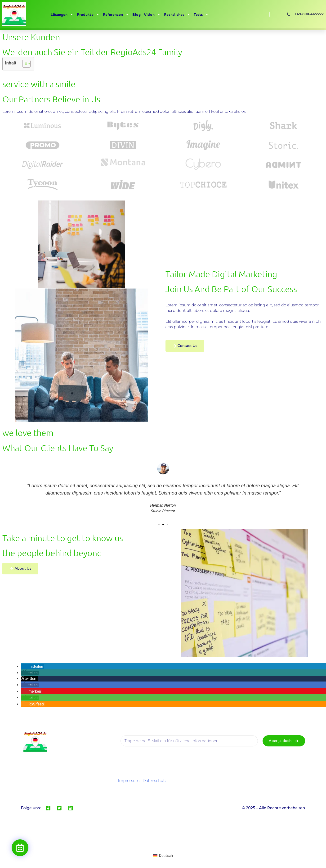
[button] (159, 525)
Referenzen (116, 14)
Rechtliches (177, 14)
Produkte (88, 14)
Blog (136, 14)
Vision (152, 14)
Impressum (129, 781)
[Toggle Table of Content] (24, 64)
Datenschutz (155, 781)
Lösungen (62, 14)
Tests (201, 14)
